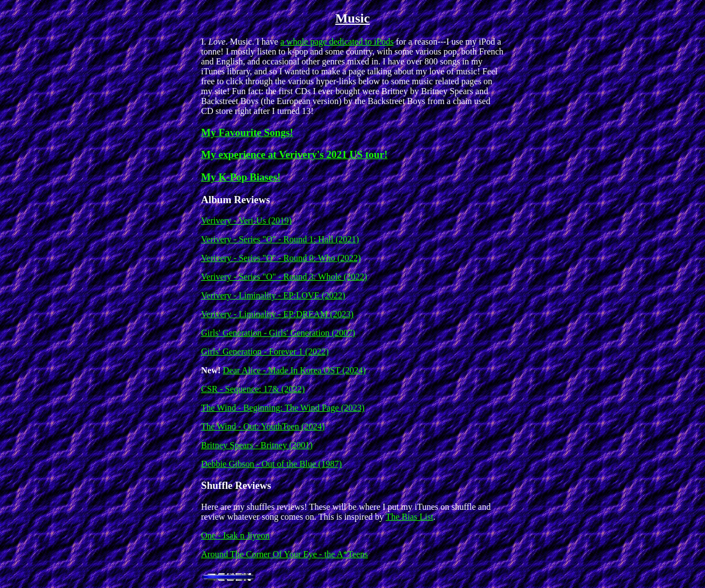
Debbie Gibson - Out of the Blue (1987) (272, 464)
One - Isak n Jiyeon (235, 535)
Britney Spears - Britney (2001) (257, 445)
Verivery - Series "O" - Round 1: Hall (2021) (280, 239)
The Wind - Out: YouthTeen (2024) (263, 426)
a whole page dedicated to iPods (337, 42)
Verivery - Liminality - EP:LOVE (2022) (273, 295)
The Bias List (409, 517)
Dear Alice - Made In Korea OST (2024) (295, 370)
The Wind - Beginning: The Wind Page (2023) (283, 408)
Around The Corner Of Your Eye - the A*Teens (284, 554)
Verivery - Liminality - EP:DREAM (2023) (277, 314)
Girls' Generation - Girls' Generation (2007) (278, 333)
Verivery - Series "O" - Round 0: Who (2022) (281, 258)
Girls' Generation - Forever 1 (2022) (265, 352)
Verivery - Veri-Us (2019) (246, 220)
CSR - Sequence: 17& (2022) (253, 389)
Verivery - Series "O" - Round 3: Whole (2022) (284, 277)
